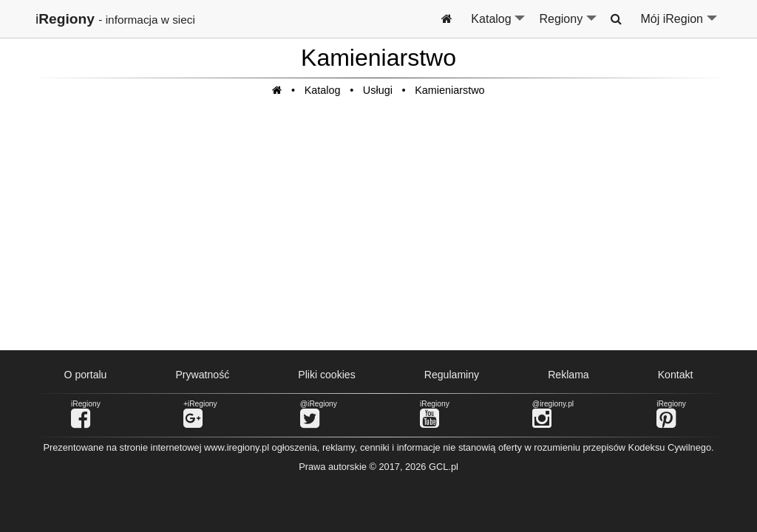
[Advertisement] (378, 231)
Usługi (378, 90)
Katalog (499, 25)
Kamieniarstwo (449, 90)
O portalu (86, 375)
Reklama (568, 375)
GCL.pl (444, 467)
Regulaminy (452, 375)
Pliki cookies (326, 375)
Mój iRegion (680, 25)
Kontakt (676, 375)
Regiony (568, 25)
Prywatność (202, 375)
